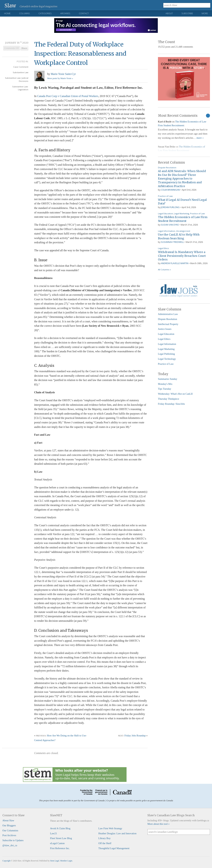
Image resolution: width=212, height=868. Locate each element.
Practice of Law (165, 196)
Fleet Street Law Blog (61, 838)
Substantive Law (21, 72)
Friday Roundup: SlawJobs (171, 404)
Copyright (6, 861)
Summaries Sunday (168, 379)
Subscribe (187, 13)
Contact (84, 13)
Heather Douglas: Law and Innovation (117, 833)
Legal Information (167, 231)
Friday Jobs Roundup (135, 736)
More (205, 13)
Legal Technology (167, 359)
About (169, 13)
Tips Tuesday (165, 389)
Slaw (10, 5)
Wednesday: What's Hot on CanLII (175, 394)
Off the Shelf (105, 843)
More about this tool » (158, 824)
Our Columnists (10, 830)
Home (7, 13)
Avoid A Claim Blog (60, 828)
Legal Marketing (182, 213)
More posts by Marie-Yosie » (60, 78)
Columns (25, 13)
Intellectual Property (168, 324)
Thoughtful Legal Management (114, 848)
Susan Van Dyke (170, 225)
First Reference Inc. (60, 848)
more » (200, 138)
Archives (65, 13)
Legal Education (165, 213)
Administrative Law (168, 314)
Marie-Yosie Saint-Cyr (63, 74)
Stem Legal (55, 861)
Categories (45, 13)
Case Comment (21, 67)
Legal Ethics (163, 248)
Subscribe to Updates (13, 840)
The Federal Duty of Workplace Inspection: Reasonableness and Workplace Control (80, 54)
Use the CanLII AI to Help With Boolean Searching (179, 236)
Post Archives (9, 835)
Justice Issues (165, 329)
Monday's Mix (165, 384)
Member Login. (66, 861)
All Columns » (164, 270)
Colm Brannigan (170, 190)
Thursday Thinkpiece (168, 399)
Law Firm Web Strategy (110, 828)
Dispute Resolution (167, 167)
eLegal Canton (57, 843)
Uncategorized (183, 231)
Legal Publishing (166, 354)
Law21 (54, 833)
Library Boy (105, 838)
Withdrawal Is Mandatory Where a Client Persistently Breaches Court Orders (182, 256)
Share (24, 48)
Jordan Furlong (170, 207)
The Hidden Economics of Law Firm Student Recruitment (183, 219)
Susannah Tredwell (172, 242)
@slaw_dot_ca (10, 845)
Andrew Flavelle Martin (175, 263)
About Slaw (8, 820)
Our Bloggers (9, 825)
